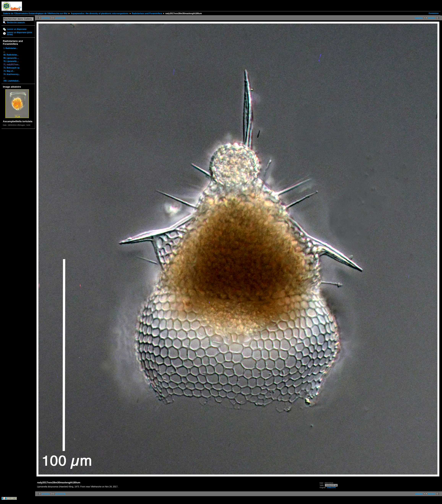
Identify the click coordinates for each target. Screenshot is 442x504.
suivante (419, 18)
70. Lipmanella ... (11, 61)
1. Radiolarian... (11, 48)
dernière (432, 18)
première (46, 18)
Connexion (434, 13)
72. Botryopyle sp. (12, 68)
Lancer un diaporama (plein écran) (20, 33)
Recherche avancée (16, 22)
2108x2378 (331, 488)
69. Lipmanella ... (11, 58)
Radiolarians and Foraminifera (147, 13)
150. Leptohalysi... (12, 81)
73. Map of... (9, 71)
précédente (60, 18)
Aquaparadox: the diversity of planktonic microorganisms (100, 13)
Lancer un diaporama (17, 29)
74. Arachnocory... (12, 74)
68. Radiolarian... (11, 55)
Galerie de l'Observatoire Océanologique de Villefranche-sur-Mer (35, 13)
